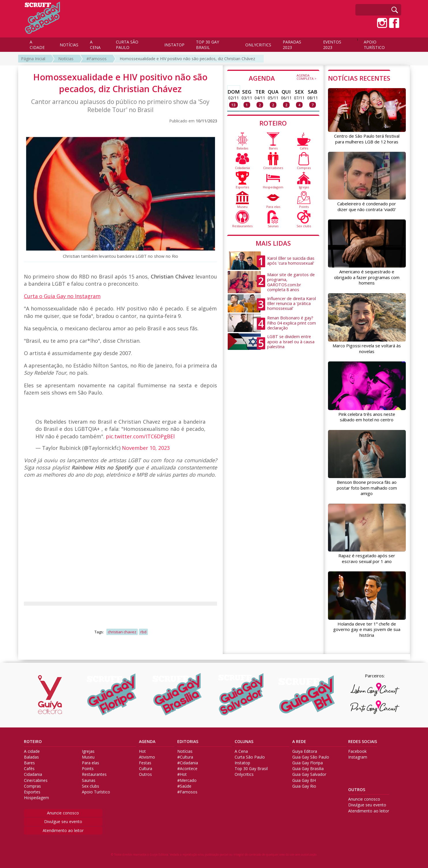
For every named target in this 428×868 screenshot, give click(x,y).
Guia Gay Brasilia (308, 769)
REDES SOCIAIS (363, 742)
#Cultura (185, 757)
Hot (142, 751)
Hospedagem (36, 798)
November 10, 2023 (146, 448)
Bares (29, 763)
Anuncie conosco (63, 813)
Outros (145, 774)
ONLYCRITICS (258, 45)
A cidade (32, 751)
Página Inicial (33, 59)
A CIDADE (37, 45)
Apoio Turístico (96, 792)
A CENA (95, 45)
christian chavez (122, 632)
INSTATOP (174, 45)
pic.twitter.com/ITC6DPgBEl (140, 436)
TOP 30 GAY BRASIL (208, 45)
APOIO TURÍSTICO (374, 45)
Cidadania (33, 774)
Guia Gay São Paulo (311, 757)
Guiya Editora (305, 751)
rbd (143, 632)
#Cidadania (188, 763)
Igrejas (88, 751)
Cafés (29, 769)
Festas (145, 763)
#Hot (182, 774)
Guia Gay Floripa (308, 763)
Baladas (31, 757)
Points (88, 769)
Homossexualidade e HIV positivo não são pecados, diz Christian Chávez (187, 59)
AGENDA (283, 78)
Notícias (66, 59)
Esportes (32, 792)
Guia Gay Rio (304, 786)
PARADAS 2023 (292, 45)
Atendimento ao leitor (63, 830)
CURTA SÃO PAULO (127, 45)
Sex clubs (90, 786)
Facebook (357, 751)
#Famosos (97, 59)
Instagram (358, 757)
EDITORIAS (188, 742)
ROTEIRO (273, 123)
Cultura (146, 769)
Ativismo (147, 757)
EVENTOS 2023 (332, 45)
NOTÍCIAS (69, 45)
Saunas (89, 780)
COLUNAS (244, 742)
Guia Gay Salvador (309, 774)
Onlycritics (244, 774)
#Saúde (184, 786)
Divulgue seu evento (63, 821)
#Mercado (187, 780)
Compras (32, 786)
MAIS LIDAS (273, 243)
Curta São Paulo (250, 757)
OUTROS (357, 790)
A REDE (299, 742)
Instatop (242, 763)
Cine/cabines (36, 780)
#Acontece (187, 769)
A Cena (241, 751)
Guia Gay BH (304, 780)
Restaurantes (94, 774)
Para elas (90, 763)
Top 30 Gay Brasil (251, 769)
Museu (88, 757)
